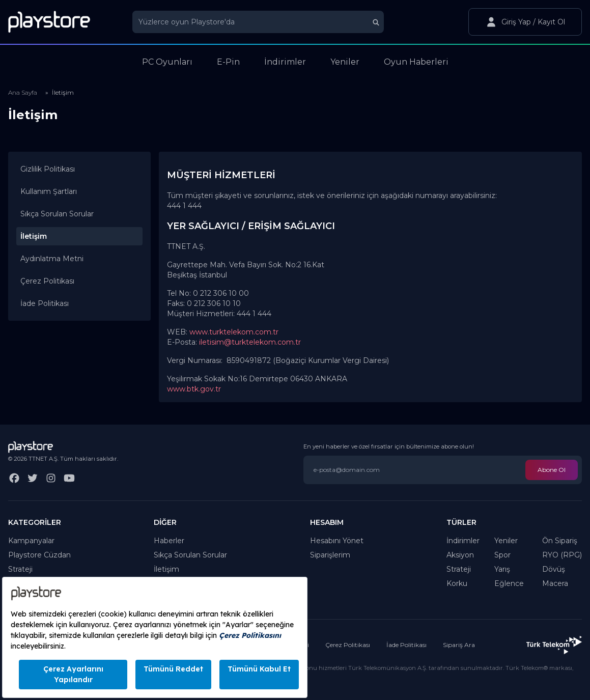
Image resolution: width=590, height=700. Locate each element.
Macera (555, 583)
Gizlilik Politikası (48, 169)
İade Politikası (45, 303)
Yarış (502, 569)
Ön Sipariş (560, 541)
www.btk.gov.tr (194, 389)
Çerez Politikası (47, 281)
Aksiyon (460, 555)
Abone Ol (552, 470)
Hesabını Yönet (337, 541)
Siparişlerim (330, 555)
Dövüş (554, 569)
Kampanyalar (31, 541)
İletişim (166, 569)
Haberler (169, 541)
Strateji (20, 569)
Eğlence (509, 583)
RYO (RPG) (562, 555)
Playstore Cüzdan (39, 555)
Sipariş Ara (459, 645)
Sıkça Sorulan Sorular (57, 214)
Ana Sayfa (23, 92)
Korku (457, 583)
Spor (502, 555)
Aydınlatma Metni (52, 259)
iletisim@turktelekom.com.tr (250, 342)
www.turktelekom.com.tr (234, 332)
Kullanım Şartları (49, 191)
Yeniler (506, 541)
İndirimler (463, 541)
